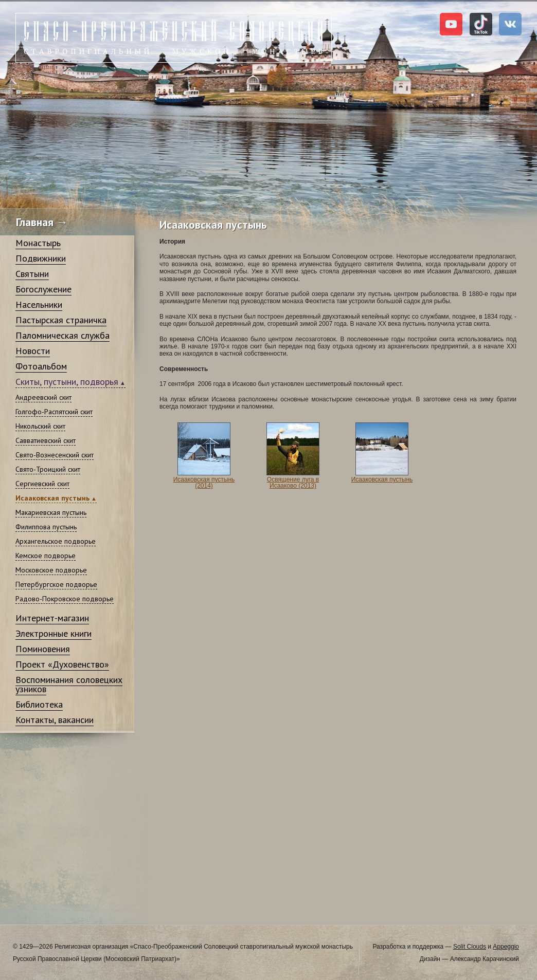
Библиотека (39, 704)
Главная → (42, 222)
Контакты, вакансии (55, 720)
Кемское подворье (46, 556)
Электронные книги (53, 633)
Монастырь (38, 243)
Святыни (32, 274)
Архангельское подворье (56, 541)
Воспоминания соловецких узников (69, 684)
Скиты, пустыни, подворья (67, 382)
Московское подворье (51, 570)
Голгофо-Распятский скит (54, 412)
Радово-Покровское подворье (65, 599)
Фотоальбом (41, 366)
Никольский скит (40, 426)
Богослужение (43, 289)
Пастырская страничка (61, 320)
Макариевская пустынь (51, 512)
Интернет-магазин (52, 618)
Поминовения (43, 649)
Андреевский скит (43, 397)
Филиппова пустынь (46, 527)
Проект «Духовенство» (62, 664)
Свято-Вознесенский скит (55, 455)
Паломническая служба (62, 335)
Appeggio (506, 947)
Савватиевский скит (46, 440)
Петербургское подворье (56, 584)
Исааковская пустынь (52, 498)
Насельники (39, 304)
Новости (33, 351)
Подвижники (41, 258)
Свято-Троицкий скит (48, 469)
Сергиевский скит (42, 484)
